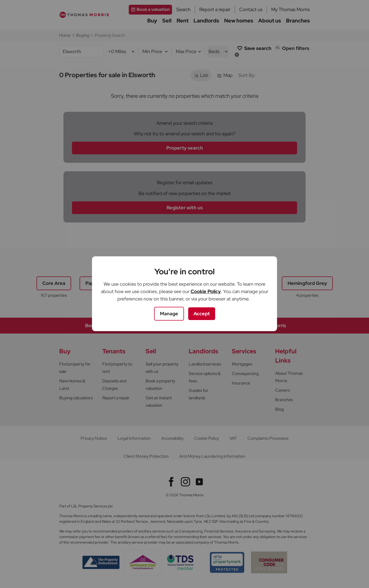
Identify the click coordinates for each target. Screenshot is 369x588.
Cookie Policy (206, 291)
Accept (202, 314)
